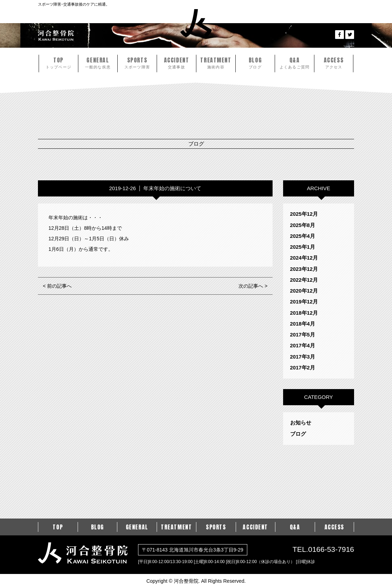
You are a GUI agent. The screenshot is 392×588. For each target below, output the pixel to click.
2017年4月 (303, 346)
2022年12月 (304, 280)
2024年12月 (304, 258)
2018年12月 (304, 313)
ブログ (298, 434)
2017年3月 (303, 357)
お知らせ (301, 423)
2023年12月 (304, 269)
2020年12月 (304, 291)
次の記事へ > (253, 286)
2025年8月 (303, 225)
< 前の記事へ (57, 286)
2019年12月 (304, 302)
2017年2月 (303, 368)
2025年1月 (303, 247)
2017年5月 (303, 335)
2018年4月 (303, 324)
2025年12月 (304, 214)
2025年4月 (303, 236)
